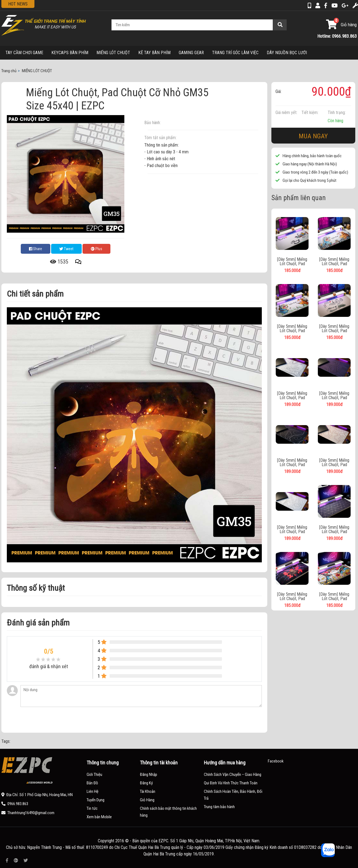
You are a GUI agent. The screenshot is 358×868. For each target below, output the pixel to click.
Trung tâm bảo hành (219, 807)
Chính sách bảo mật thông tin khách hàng (168, 812)
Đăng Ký (146, 783)
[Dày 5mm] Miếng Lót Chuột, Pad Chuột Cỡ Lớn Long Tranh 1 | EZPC (292, 329)
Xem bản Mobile (99, 817)
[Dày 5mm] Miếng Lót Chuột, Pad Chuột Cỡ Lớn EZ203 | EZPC (292, 463)
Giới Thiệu (94, 775)
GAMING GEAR (191, 53)
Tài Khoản (148, 791)
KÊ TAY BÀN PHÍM (154, 53)
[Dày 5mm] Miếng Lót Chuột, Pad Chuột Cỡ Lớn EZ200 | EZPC (292, 530)
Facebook (276, 761)
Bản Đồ (92, 783)
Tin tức (92, 808)
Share (36, 249)
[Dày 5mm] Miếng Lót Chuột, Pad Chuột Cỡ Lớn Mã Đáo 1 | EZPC (292, 262)
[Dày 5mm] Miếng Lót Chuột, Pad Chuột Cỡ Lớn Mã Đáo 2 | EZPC (334, 329)
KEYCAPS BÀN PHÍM (70, 53)
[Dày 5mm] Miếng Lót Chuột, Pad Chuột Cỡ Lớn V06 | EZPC (292, 597)
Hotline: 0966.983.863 (337, 36)
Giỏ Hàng (147, 800)
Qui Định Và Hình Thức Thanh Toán (231, 783)
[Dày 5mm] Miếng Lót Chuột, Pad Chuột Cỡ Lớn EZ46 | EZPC (334, 530)
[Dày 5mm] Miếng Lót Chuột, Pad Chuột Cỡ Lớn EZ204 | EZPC (334, 396)
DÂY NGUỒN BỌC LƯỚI (287, 53)
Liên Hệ (93, 791)
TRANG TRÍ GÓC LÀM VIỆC (235, 53)
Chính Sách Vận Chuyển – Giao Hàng (233, 775)
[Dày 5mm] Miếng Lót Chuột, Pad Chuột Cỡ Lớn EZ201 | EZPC (334, 463)
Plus (96, 249)
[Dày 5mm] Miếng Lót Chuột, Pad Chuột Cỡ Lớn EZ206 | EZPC (292, 396)
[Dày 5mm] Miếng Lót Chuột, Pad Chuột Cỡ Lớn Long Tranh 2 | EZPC (334, 262)
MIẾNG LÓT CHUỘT (113, 53)
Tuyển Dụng (96, 800)
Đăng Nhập (149, 775)
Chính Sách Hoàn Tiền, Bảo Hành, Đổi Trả (233, 795)
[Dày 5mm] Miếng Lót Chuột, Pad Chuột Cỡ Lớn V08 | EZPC (334, 597)
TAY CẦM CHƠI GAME (24, 53)
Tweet (66, 249)
